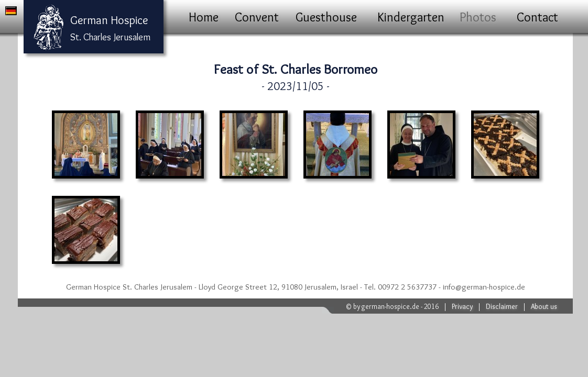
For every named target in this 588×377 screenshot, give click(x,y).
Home (204, 17)
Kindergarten (411, 17)
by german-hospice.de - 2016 (396, 306)
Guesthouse (326, 17)
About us (544, 306)
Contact (537, 17)
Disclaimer (502, 306)
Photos (478, 17)
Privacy (462, 306)
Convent (257, 17)
